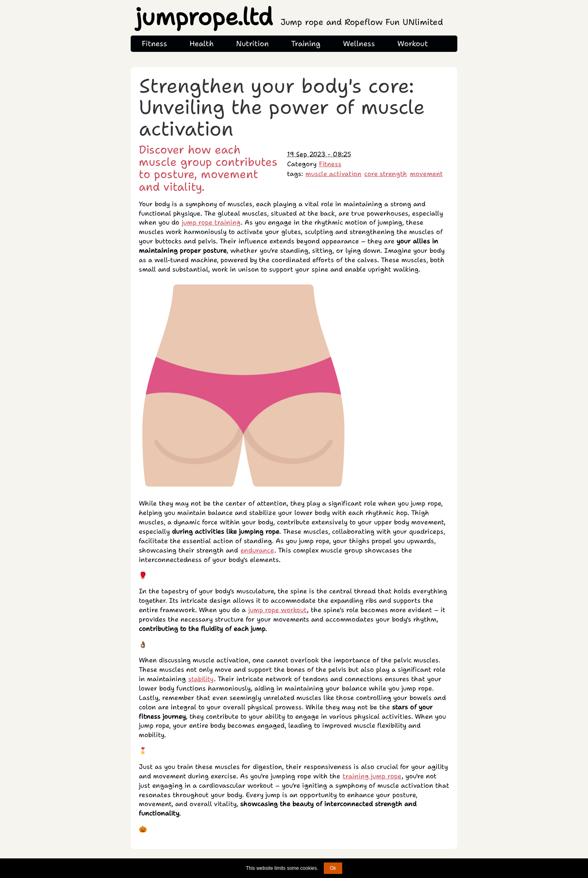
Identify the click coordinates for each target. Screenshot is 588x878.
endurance (257, 550)
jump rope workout (277, 610)
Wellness (359, 43)
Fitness (154, 43)
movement (426, 174)
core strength (386, 174)
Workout (413, 43)
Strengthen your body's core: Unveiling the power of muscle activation (282, 107)
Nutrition (252, 43)
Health (202, 43)
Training (306, 43)
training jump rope (372, 776)
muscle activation (333, 174)
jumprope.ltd (289, 17)
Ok (333, 868)
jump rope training (211, 222)
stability (201, 679)
